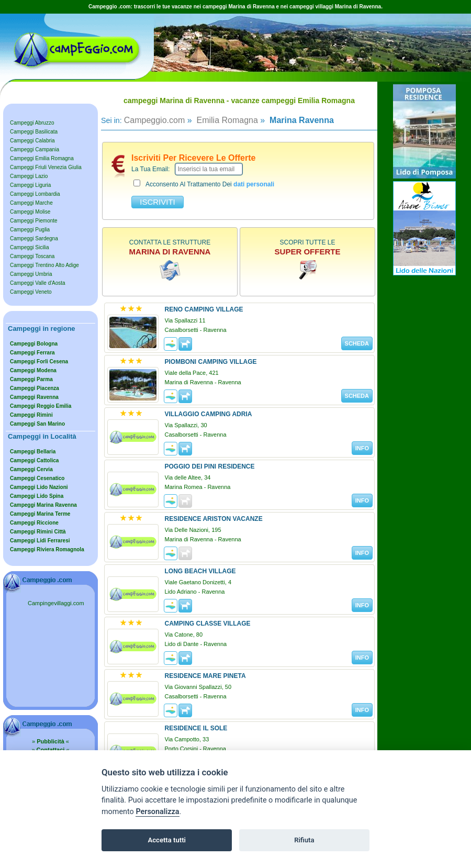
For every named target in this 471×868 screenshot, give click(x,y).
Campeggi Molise (30, 212)
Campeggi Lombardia (35, 194)
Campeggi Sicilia (29, 247)
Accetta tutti (167, 840)
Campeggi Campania (35, 149)
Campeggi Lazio (29, 176)
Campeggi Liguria (30, 185)
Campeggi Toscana (32, 256)
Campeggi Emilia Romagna (42, 158)
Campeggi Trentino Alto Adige (44, 265)
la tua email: (150, 169)
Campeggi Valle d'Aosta (38, 283)
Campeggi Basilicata (34, 132)
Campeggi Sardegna (34, 238)
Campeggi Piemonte (34, 221)
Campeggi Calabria (32, 141)
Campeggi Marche (31, 203)
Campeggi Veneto (31, 292)
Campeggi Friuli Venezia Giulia (46, 167)
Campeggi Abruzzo (32, 123)
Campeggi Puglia (30, 230)
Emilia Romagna (226, 120)
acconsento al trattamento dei (204, 184)
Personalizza (157, 812)
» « (51, 741)
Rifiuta (304, 840)
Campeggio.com (155, 120)
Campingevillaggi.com (56, 603)
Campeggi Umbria (31, 274)
